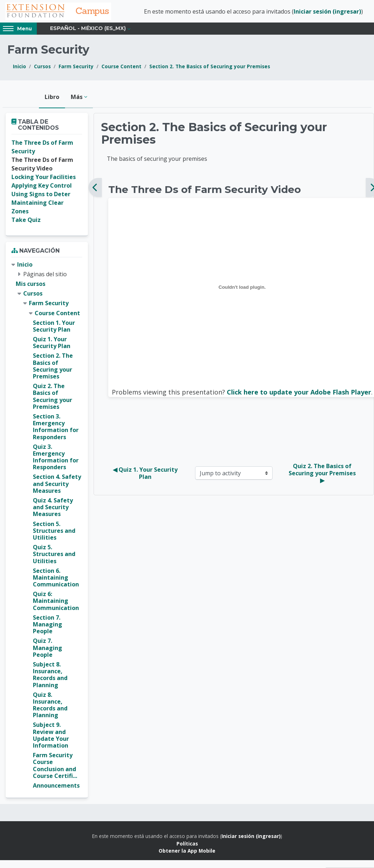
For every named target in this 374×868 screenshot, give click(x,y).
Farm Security (76, 67)
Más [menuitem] (77, 98)
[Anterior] (95, 189)
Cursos (42, 67)
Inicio (19, 67)
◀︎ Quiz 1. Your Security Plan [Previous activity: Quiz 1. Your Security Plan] (146, 474)
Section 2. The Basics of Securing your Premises (210, 67)
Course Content (121, 67)
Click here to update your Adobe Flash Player (299, 393)
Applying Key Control (42, 187)
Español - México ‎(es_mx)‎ (88, 29)
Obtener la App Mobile (187, 851)
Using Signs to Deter (41, 195)
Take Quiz (26, 221)
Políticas (187, 844)
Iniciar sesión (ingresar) (327, 12)
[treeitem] (47, 526)
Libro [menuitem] (52, 98)
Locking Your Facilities (44, 178)
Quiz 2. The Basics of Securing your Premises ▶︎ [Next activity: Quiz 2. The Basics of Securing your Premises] (323, 474)
